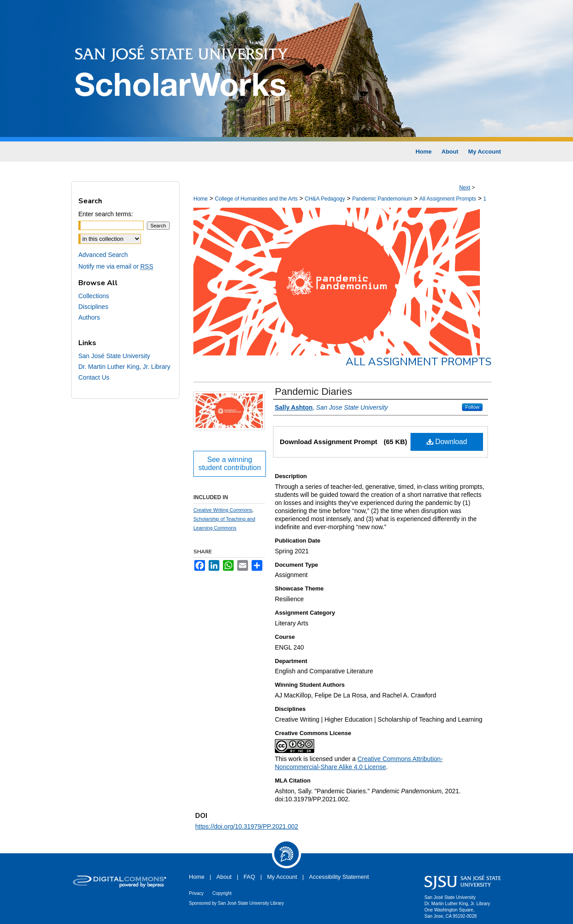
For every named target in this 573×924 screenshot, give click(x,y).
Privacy (196, 893)
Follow (472, 407)
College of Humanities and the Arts (256, 199)
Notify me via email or (116, 266)
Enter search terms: (106, 214)
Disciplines (93, 307)
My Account (282, 877)
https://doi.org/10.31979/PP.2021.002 (247, 826)
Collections (94, 296)
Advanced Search (103, 255)
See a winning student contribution (230, 464)
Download (447, 442)
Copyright (222, 893)
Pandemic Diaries (313, 391)
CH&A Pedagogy (325, 199)
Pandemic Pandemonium (382, 199)
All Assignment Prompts (448, 199)
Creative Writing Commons (223, 510)
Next (465, 188)
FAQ (249, 877)
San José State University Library (251, 903)
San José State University (114, 356)
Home (201, 199)
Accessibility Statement (339, 877)
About (224, 877)
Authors (89, 317)
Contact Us (94, 377)
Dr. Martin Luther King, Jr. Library (124, 367)
